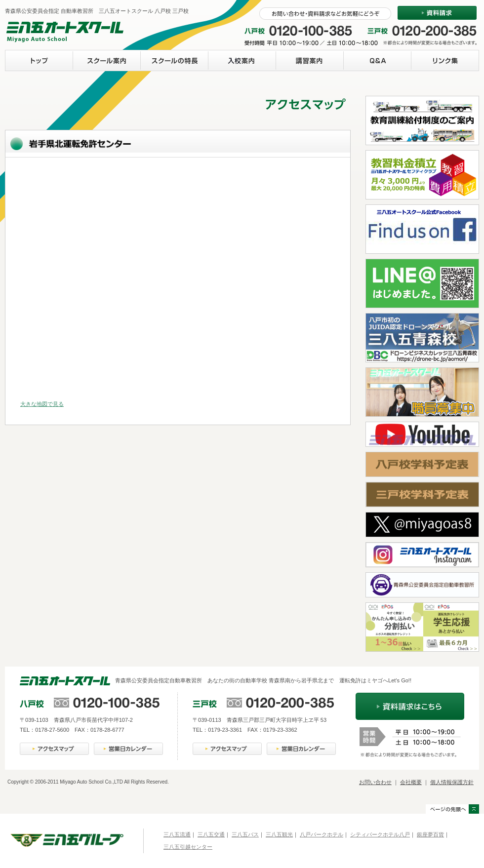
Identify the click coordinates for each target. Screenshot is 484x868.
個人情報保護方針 (452, 782)
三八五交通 (211, 834)
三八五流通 (177, 834)
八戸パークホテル (322, 834)
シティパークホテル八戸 (380, 834)
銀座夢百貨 (430, 834)
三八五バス (245, 834)
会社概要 (411, 782)
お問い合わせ (375, 782)
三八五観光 (279, 834)
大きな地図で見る (42, 404)
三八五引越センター (188, 847)
